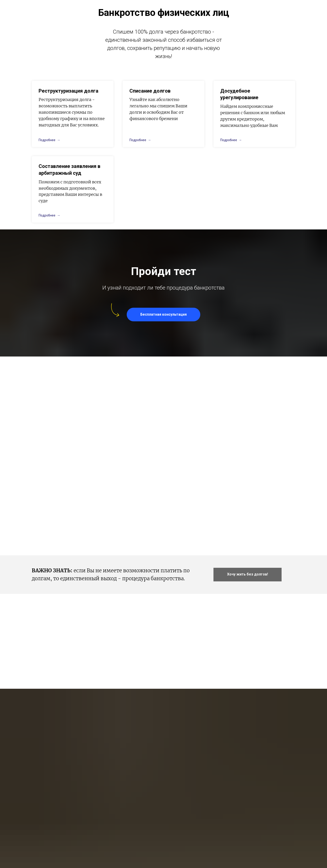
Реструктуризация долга (68, 91)
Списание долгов (150, 91)
